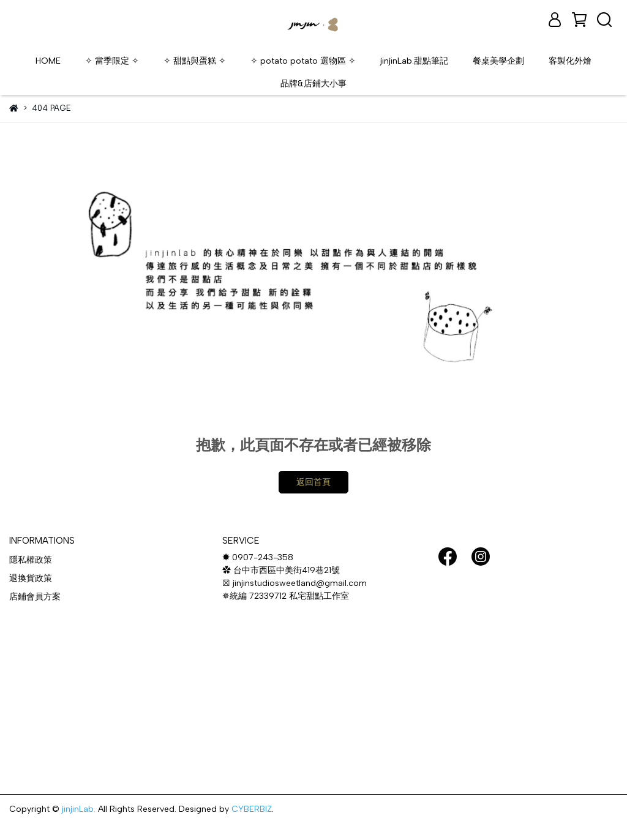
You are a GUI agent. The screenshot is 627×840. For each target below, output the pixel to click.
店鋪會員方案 (35, 597)
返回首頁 (313, 482)
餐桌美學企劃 (498, 61)
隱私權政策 (31, 560)
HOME (48, 61)
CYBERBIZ (252, 809)
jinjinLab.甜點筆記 (414, 61)
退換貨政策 (31, 578)
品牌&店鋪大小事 (313, 84)
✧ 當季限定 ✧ (112, 61)
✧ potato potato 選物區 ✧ (303, 61)
